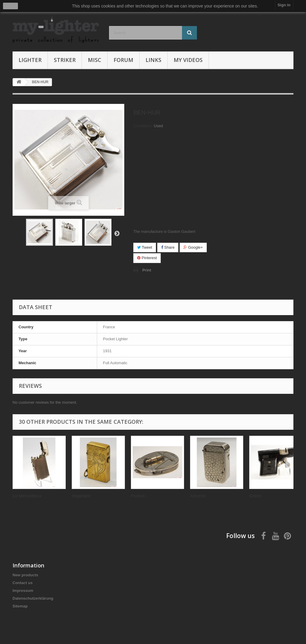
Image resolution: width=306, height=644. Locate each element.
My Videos (188, 60)
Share (168, 247)
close (11, 6)
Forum (123, 60)
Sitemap (20, 606)
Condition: (143, 126)
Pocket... (140, 496)
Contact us (23, 583)
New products (25, 575)
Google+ (193, 247)
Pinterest (147, 258)
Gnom (255, 496)
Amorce (198, 496)
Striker (65, 60)
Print (147, 270)
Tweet (145, 247)
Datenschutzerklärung (33, 598)
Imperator (81, 496)
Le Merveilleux (27, 496)
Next (117, 233)
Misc (95, 60)
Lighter (30, 60)
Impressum (23, 591)
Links (153, 60)
